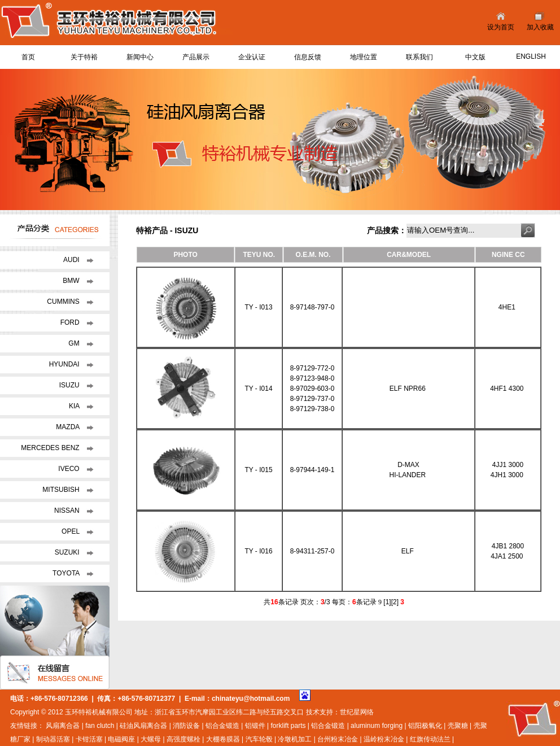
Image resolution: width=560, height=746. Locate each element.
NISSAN (68, 511)
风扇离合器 (63, 726)
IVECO (70, 469)
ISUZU (70, 385)
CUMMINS (64, 302)
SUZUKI (68, 552)
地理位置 (364, 57)
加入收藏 (540, 27)
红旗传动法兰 (430, 739)
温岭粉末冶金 (384, 739)
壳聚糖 (458, 726)
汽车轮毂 (259, 739)
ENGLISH (531, 56)
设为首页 (501, 27)
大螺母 (151, 739)
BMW (72, 281)
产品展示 (196, 57)
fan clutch (100, 726)
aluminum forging (377, 726)
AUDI (72, 260)
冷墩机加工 (295, 739)
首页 (28, 57)
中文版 (475, 57)
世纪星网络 (357, 712)
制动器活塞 (53, 739)
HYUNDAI (65, 364)
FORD (71, 322)
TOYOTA (67, 573)
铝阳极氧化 (425, 726)
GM (75, 343)
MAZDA (69, 427)
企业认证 (252, 57)
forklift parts (288, 726)
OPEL (71, 531)
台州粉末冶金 (338, 739)
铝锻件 (255, 726)
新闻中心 (140, 57)
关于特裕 (84, 57)
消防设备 (186, 726)
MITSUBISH (62, 490)
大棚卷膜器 (223, 739)
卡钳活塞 (89, 739)
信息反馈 (308, 57)
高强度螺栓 (183, 739)
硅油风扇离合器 (143, 726)
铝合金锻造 (222, 726)
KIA (75, 406)
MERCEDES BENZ (51, 448)
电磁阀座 (121, 739)
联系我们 (419, 57)
